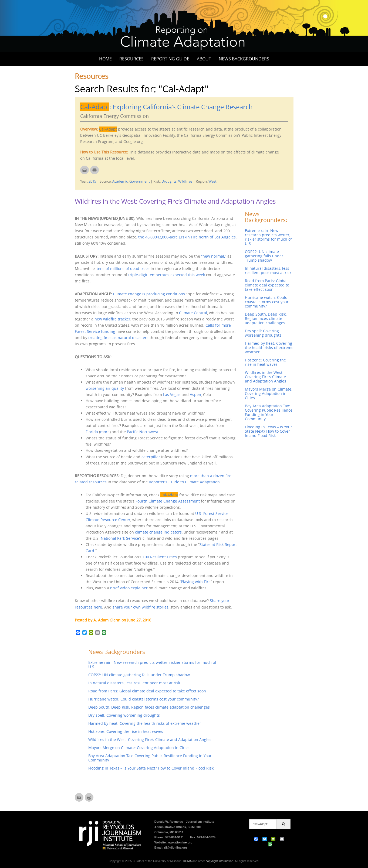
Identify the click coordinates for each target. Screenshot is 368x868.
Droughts (169, 181)
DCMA (187, 861)
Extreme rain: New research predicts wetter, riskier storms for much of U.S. (152, 664)
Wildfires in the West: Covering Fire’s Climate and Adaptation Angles (175, 201)
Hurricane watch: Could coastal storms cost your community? (144, 699)
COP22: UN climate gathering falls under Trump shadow (139, 675)
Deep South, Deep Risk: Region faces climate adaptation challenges (149, 707)
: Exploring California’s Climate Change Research (166, 107)
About (204, 59)
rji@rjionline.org (176, 848)
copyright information (220, 861)
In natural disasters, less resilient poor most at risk (134, 683)
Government (140, 181)
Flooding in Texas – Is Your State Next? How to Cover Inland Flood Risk (151, 768)
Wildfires (185, 181)
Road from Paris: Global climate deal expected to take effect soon (147, 691)
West (212, 181)
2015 (92, 181)
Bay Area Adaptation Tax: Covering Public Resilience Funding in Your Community (150, 758)
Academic (120, 181)
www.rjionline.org (180, 842)
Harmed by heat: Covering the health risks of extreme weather (145, 723)
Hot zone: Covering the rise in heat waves (126, 731)
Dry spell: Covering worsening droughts (124, 715)
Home (105, 59)
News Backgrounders (244, 59)
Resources (131, 59)
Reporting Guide (170, 59)
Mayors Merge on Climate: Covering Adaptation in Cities (139, 748)
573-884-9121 (175, 837)
